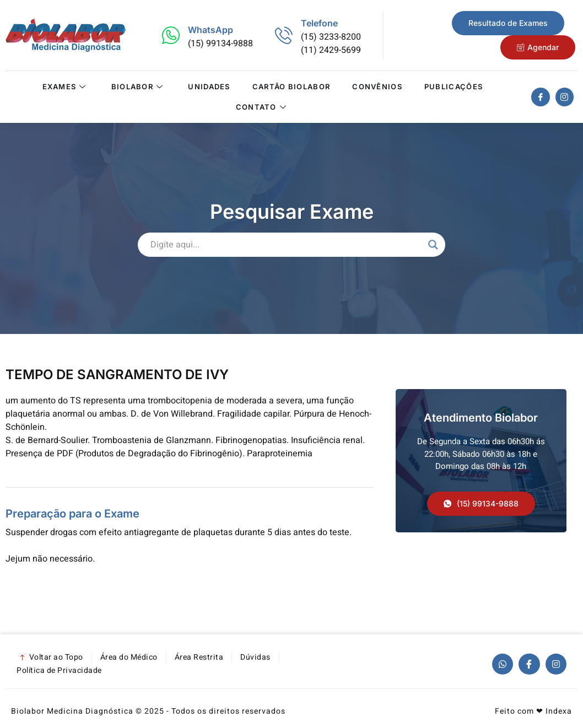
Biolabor (138, 87)
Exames (65, 87)
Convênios (377, 87)
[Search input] (287, 245)
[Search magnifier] (433, 245)
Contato (262, 107)
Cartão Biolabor (291, 87)
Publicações (454, 87)
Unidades (209, 87)
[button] (481, 504)
